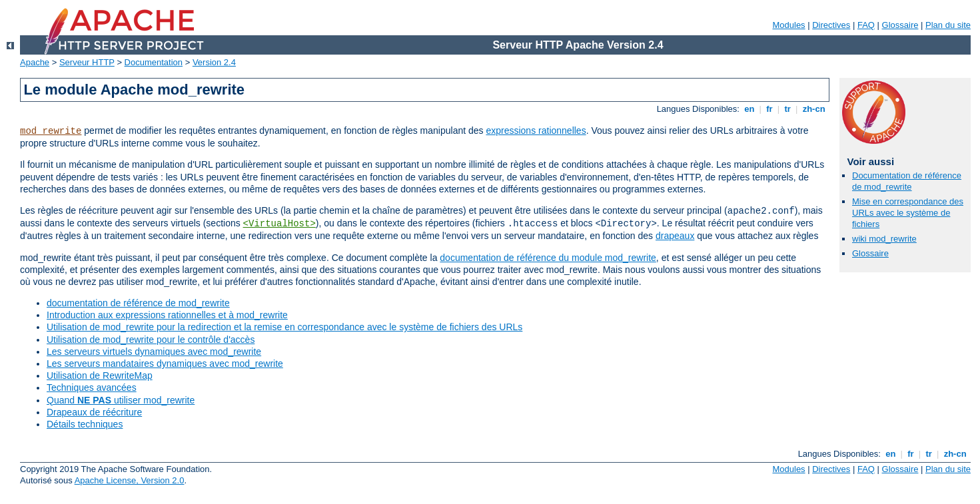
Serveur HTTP (87, 62)
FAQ (866, 25)
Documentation (154, 62)
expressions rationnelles (536, 130)
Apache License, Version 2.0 (130, 480)
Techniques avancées (92, 387)
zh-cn (814, 109)
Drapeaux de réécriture (94, 412)
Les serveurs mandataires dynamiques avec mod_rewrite (165, 364)
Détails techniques (85, 424)
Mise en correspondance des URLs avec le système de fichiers (908, 213)
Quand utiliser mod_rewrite (121, 400)
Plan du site (948, 25)
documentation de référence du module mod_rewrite (548, 258)
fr (770, 109)
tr (788, 109)
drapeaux (675, 236)
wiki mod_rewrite (884, 239)
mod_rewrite (51, 131)
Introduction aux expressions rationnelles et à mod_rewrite (167, 315)
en (749, 109)
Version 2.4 (214, 62)
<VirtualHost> (279, 224)
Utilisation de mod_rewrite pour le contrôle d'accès (151, 340)
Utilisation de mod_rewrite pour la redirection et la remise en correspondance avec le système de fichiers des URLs (284, 327)
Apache (35, 62)
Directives (831, 25)
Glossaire (900, 25)
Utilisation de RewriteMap (100, 376)
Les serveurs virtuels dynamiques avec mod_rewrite (154, 352)
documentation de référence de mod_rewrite (138, 303)
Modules (788, 25)
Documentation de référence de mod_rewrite (907, 181)
